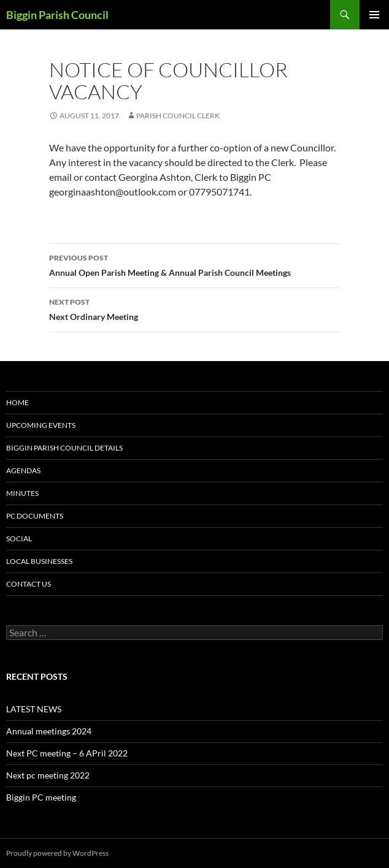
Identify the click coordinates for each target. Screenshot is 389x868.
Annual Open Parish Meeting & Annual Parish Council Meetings (194, 264)
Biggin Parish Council (57, 15)
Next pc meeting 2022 (48, 775)
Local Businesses (39, 561)
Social (19, 539)
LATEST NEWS (34, 709)
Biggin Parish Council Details (64, 448)
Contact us (29, 584)
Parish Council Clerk (178, 116)
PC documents (35, 516)
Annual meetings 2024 (49, 731)
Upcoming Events (41, 425)
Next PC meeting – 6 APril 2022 (67, 753)
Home (17, 402)
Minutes (22, 493)
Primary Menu (374, 15)
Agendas (23, 470)
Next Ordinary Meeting (194, 308)
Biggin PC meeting (41, 797)
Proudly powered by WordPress (57, 853)
